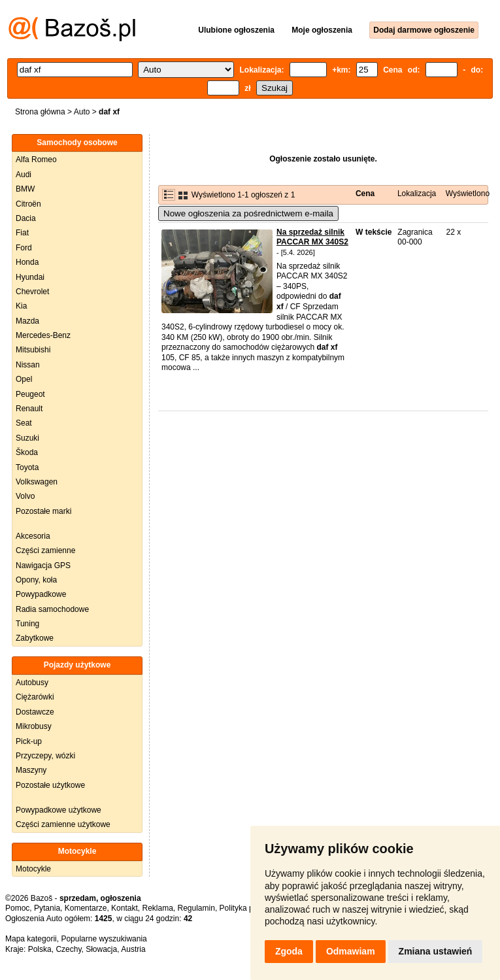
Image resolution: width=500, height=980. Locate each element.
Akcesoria (33, 536)
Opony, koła (36, 580)
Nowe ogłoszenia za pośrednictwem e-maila (248, 213)
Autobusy (32, 683)
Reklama (157, 908)
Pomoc (17, 908)
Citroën (28, 204)
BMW (25, 189)
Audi (24, 175)
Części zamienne (45, 550)
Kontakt (125, 908)
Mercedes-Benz (43, 335)
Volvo (25, 496)
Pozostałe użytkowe (50, 785)
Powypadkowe (41, 594)
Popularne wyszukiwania (104, 939)
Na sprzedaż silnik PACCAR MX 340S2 (312, 237)
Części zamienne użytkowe (63, 824)
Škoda (27, 452)
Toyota (27, 467)
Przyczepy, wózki (45, 756)
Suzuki (27, 438)
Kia (21, 306)
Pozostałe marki (43, 511)
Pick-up (29, 741)
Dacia (26, 218)
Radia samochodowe (52, 609)
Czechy (68, 949)
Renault (29, 409)
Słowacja (101, 949)
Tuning (27, 624)
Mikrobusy (34, 726)
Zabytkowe (35, 638)
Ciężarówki (35, 697)
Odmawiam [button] (351, 951)
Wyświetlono (468, 194)
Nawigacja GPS (43, 566)
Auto (82, 112)
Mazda (27, 321)
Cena (365, 194)
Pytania (47, 908)
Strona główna (40, 112)
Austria (133, 949)
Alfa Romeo (36, 160)
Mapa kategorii (31, 939)
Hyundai (30, 277)
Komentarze (86, 908)
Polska (40, 949)
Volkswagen (37, 482)
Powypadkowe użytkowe (58, 810)
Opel (24, 379)
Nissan (28, 365)
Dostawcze (35, 712)
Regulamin (196, 908)
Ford (24, 248)
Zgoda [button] (289, 951)
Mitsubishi (33, 350)
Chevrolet (32, 292)
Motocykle (33, 869)
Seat (24, 423)
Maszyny (31, 770)
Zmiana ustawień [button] (436, 951)
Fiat (22, 233)
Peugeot (30, 394)
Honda (27, 262)
